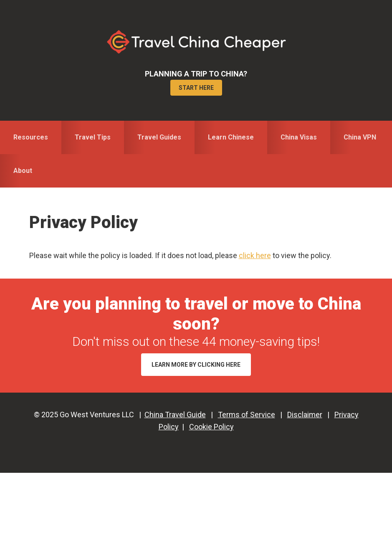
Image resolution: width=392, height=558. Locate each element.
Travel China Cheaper (196, 42)
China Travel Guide (175, 415)
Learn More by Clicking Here (196, 365)
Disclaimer (305, 415)
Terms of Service (247, 415)
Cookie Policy (211, 427)
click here (255, 255)
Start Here (196, 88)
